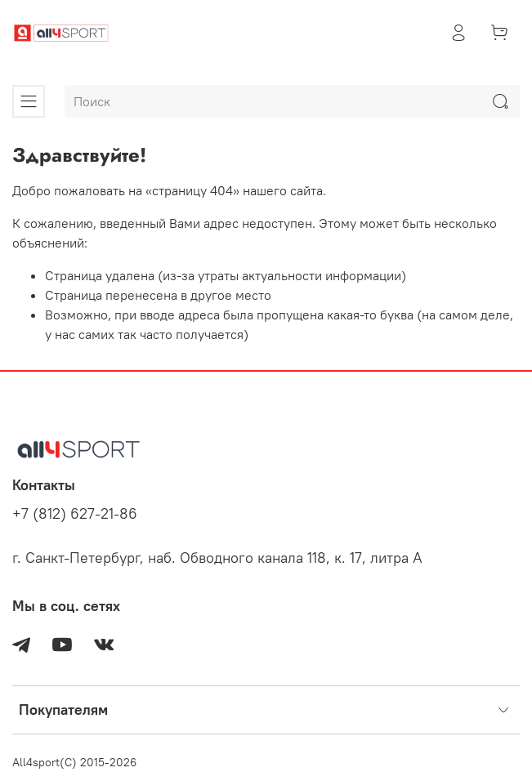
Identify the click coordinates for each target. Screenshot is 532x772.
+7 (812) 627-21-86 (75, 514)
